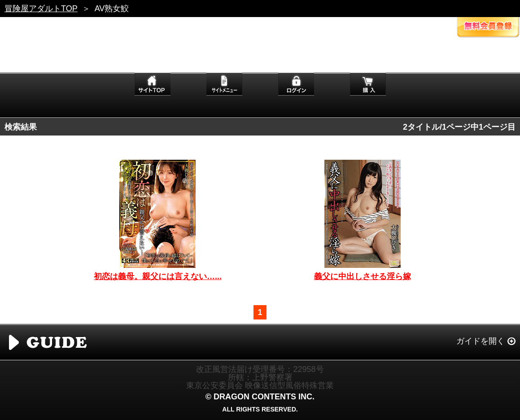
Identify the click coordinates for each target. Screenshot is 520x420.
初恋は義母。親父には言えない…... (158, 276)
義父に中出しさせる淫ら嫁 (363, 276)
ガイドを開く (481, 341)
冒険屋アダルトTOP (41, 9)
